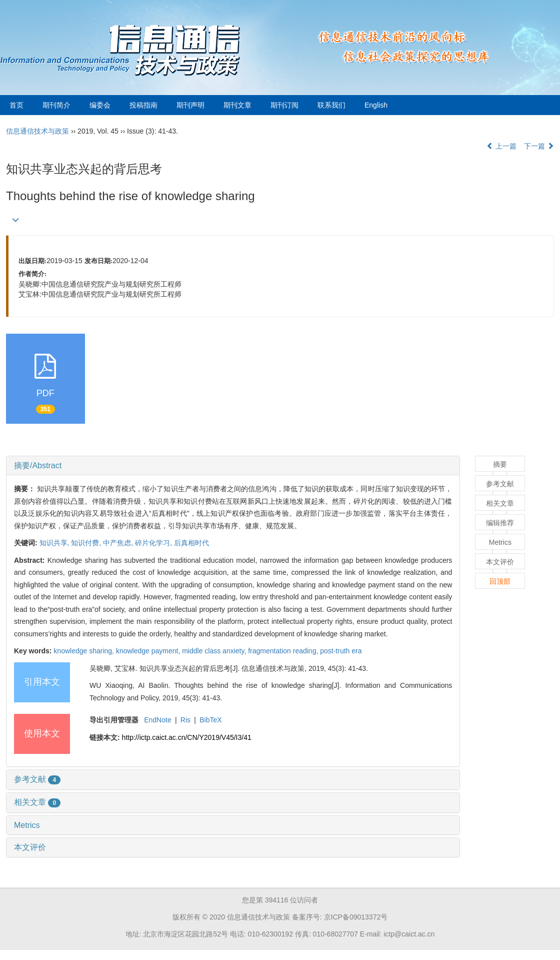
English (376, 105)
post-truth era (341, 651)
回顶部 (500, 581)
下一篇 (539, 146)
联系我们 (331, 105)
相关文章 (37, 802)
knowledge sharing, (85, 651)
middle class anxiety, (215, 651)
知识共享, (55, 543)
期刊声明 (190, 105)
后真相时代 (191, 543)
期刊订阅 (284, 105)
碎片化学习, (154, 543)
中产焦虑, (119, 543)
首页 (16, 105)
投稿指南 (143, 105)
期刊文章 (237, 105)
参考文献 (37, 779)
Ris (185, 720)
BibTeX (210, 720)
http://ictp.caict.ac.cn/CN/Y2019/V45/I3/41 (187, 737)
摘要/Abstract (38, 465)
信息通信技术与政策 (37, 131)
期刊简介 (56, 105)
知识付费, (87, 543)
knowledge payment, (149, 651)
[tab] (233, 466)
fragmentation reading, (284, 651)
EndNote (157, 720)
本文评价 (30, 847)
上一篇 (501, 146)
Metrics (27, 825)
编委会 (100, 105)
